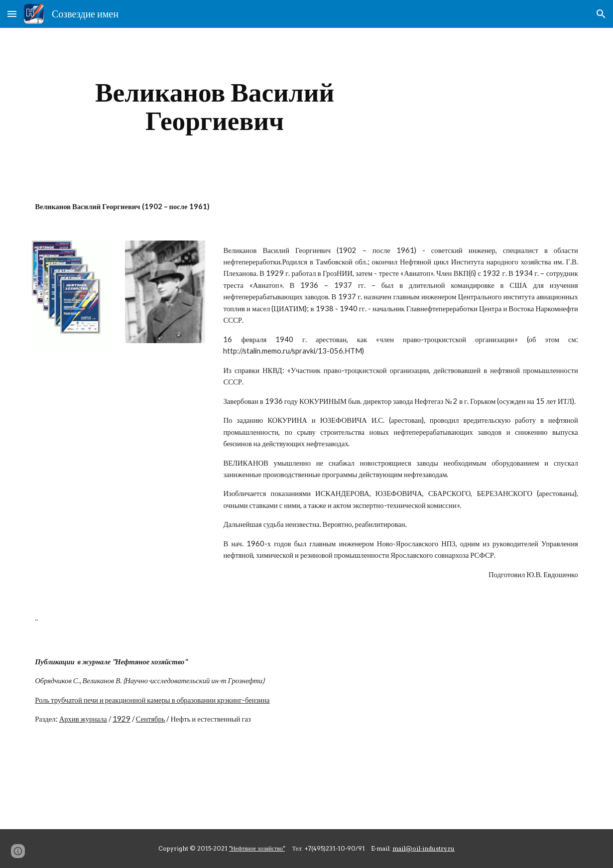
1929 (122, 719)
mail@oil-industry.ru (424, 848)
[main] (215, 106)
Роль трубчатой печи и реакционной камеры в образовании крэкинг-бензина (152, 700)
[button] (12, 14)
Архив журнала (83, 719)
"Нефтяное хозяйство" (257, 848)
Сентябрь (151, 719)
